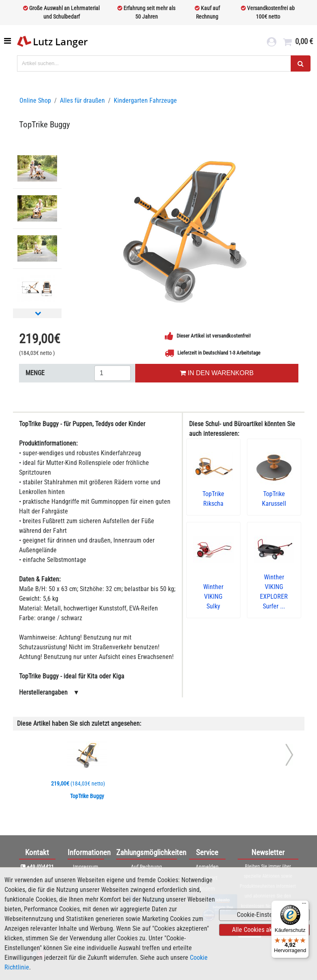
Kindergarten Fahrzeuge (145, 100)
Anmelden (207, 867)
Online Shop (35, 100)
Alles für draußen (82, 100)
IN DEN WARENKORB (217, 373)
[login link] (271, 43)
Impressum (86, 867)
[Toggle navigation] (8, 41)
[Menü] (304, 905)
